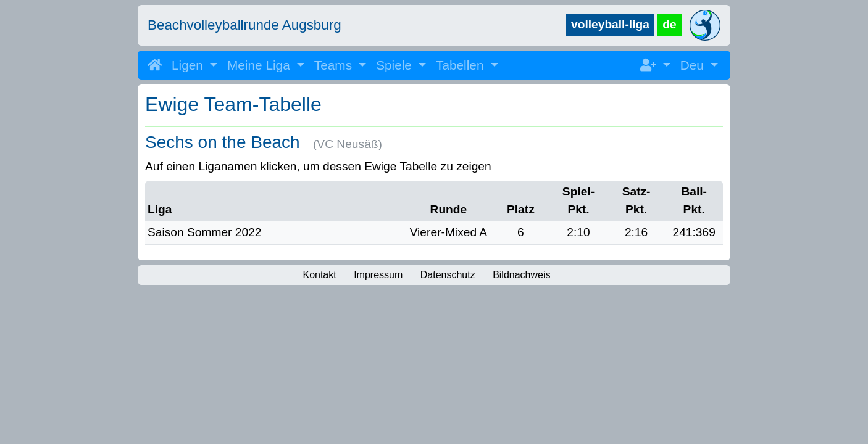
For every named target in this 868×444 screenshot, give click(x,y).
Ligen (189, 65)
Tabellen (461, 65)
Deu (694, 65)
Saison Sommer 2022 (205, 232)
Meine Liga (261, 65)
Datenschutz (448, 275)
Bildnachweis (521, 275)
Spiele (396, 65)
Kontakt (319, 275)
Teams (335, 65)
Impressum (378, 275)
